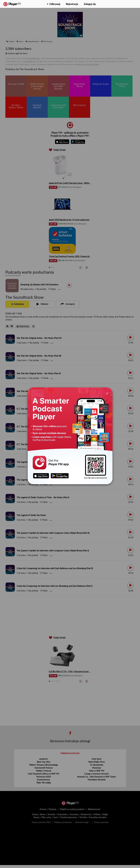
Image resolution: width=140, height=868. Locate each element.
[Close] (107, 393)
